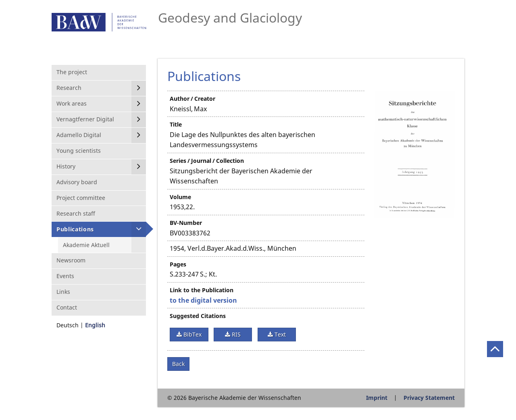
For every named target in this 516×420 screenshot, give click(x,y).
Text (279, 334)
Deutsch (68, 325)
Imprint (377, 398)
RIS (235, 334)
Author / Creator (192, 99)
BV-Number (186, 223)
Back (178, 364)
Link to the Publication (202, 290)
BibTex (192, 334)
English (95, 325)
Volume (180, 197)
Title (176, 124)
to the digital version (203, 300)
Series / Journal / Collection (207, 161)
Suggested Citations (198, 316)
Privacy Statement (429, 398)
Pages (178, 264)
